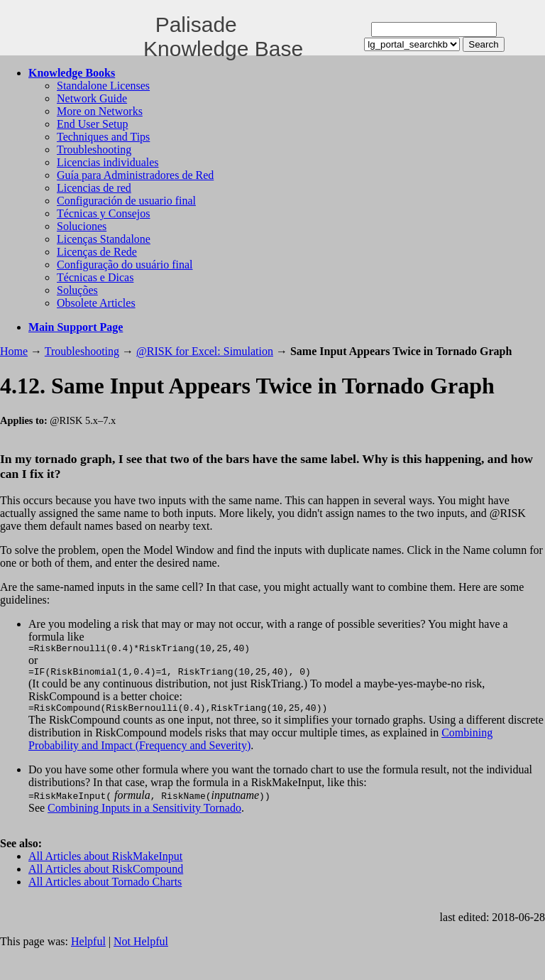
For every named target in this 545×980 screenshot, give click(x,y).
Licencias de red (94, 188)
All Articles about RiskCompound (106, 875)
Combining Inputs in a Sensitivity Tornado (144, 814)
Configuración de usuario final (126, 201)
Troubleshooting (94, 149)
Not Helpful (141, 948)
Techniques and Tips (103, 137)
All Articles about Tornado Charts (105, 888)
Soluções (77, 290)
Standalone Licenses (103, 86)
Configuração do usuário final (125, 265)
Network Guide (92, 98)
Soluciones (82, 226)
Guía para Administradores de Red (135, 175)
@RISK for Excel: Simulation (205, 351)
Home (14, 351)
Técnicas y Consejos (104, 213)
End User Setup (92, 124)
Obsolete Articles (96, 303)
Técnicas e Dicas (95, 277)
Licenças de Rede (97, 252)
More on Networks (100, 111)
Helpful (88, 948)
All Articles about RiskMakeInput (105, 862)
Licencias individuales (108, 162)
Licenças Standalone (104, 239)
